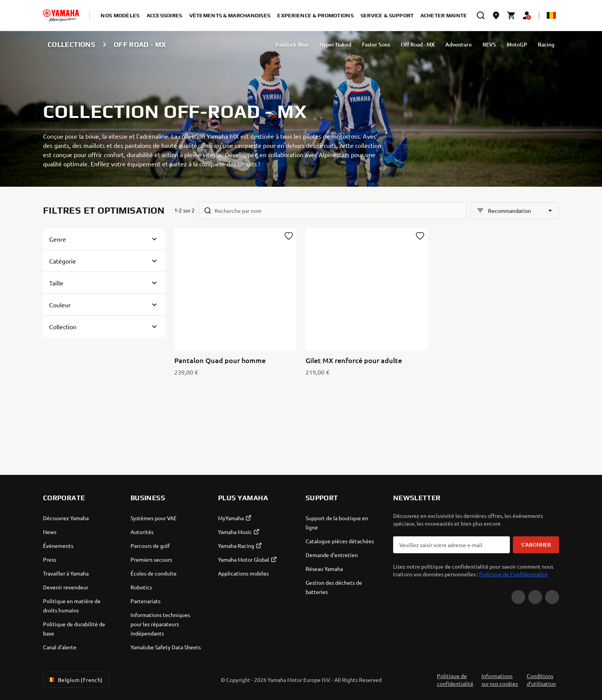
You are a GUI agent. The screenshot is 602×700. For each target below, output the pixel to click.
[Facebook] (535, 597)
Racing (546, 44)
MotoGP (517, 44)
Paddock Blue (292, 44)
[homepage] (61, 15)
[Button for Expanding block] (104, 239)
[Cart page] (511, 15)
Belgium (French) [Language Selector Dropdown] (75, 680)
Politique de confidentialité (455, 680)
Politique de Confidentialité (513, 574)
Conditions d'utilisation (541, 680)
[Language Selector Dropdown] (551, 15)
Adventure (459, 44)
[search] (481, 15)
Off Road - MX (418, 44)
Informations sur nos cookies (500, 680)
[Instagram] (552, 597)
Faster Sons (376, 44)
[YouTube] (518, 597)
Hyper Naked (335, 44)
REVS (489, 44)
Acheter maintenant (451, 15)
